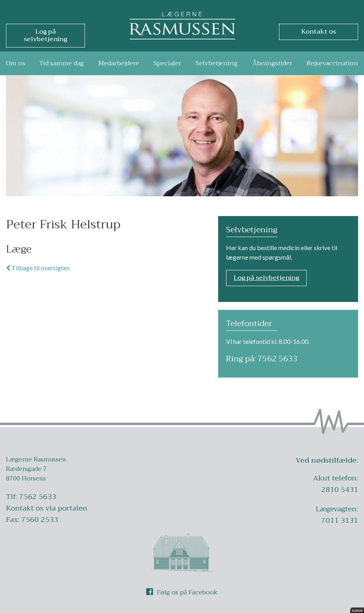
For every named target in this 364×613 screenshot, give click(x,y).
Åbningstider (272, 63)
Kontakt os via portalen (47, 508)
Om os (16, 63)
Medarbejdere (119, 63)
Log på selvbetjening (266, 278)
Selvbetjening (217, 63)
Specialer (167, 63)
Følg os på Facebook (182, 592)
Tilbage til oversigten (38, 268)
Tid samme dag (62, 63)
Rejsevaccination (332, 63)
